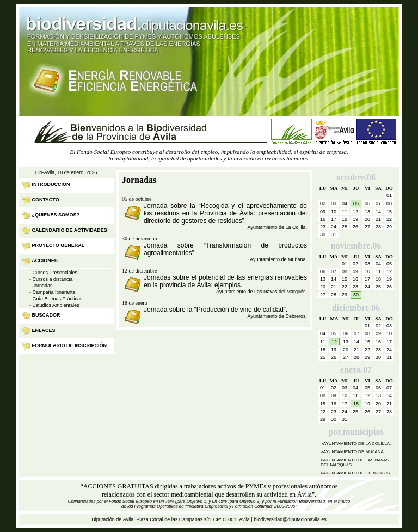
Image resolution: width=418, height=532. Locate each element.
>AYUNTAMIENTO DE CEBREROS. (356, 473)
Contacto (46, 200)
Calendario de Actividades (70, 230)
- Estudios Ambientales (54, 305)
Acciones (45, 261)
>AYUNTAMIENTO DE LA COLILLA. (356, 444)
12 (334, 342)
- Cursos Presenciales (53, 273)
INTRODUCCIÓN (51, 184)
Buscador (46, 315)
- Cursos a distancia (51, 279)
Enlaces (44, 330)
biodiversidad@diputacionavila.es (290, 519)
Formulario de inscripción (70, 345)
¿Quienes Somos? (56, 215)
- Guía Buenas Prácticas (56, 299)
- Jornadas (41, 286)
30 (356, 295)
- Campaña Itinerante (53, 292)
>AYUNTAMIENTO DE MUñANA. (353, 452)
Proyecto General (59, 245)
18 (356, 404)
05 (356, 203)
